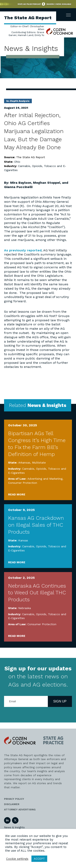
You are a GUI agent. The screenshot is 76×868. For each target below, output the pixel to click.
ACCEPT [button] (39, 859)
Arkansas (24, 463)
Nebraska (25, 608)
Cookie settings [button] (17, 859)
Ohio (17, 162)
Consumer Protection (23, 483)
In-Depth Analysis (18, 101)
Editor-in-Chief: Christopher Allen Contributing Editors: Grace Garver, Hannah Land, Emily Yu (26, 31)
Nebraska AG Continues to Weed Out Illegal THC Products (37, 593)
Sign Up (60, 701)
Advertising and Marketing (45, 479)
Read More (17, 494)
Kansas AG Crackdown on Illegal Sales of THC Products (36, 525)
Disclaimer (12, 804)
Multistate (39, 463)
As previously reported (23, 250)
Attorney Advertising (20, 810)
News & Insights (14, 827)
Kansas (23, 540)
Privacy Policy (14, 799)
